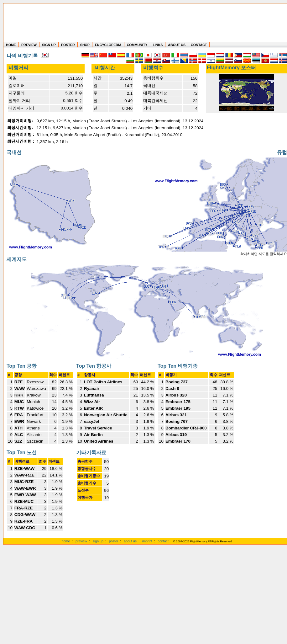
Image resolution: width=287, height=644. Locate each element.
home (66, 541)
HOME (11, 45)
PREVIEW (29, 45)
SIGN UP (49, 45)
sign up (98, 541)
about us (130, 541)
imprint (147, 541)
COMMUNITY (137, 45)
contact (163, 541)
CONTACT (199, 45)
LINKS (158, 45)
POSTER (68, 45)
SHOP (85, 45)
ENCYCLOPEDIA (108, 45)
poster (114, 541)
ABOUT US (177, 45)
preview (81, 541)
